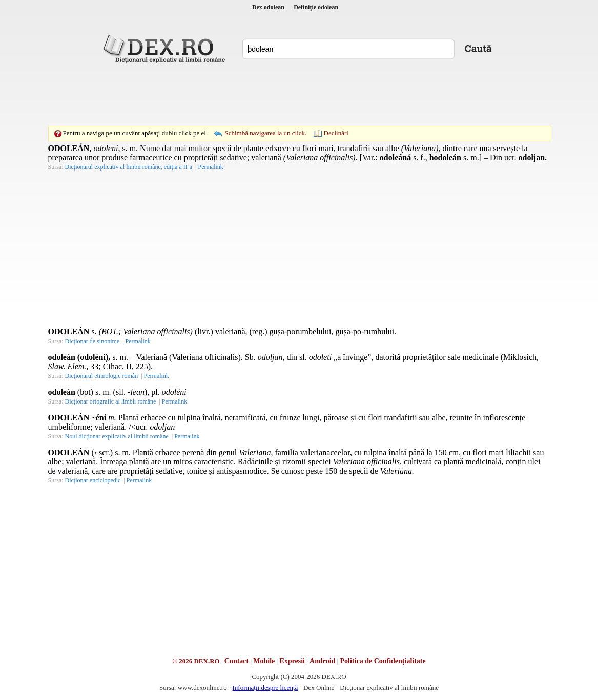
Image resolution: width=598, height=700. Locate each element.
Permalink (210, 167)
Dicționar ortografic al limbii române (111, 401)
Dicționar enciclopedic (93, 480)
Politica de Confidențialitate (383, 661)
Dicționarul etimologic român (102, 376)
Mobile (264, 661)
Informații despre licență (265, 687)
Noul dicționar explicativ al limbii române (117, 436)
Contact (236, 661)
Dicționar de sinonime (92, 341)
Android (322, 661)
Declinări (336, 133)
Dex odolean (268, 7)
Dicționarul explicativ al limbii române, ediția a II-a (129, 167)
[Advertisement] (299, 95)
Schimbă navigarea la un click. (265, 133)
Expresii (292, 661)
